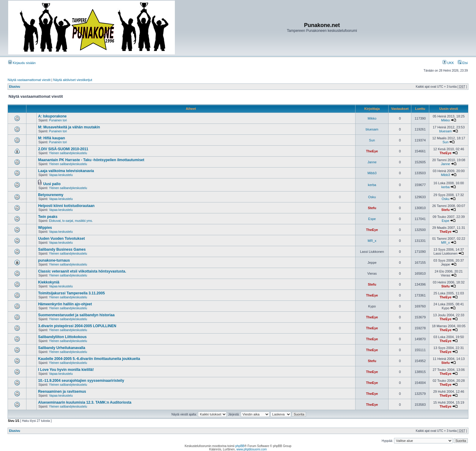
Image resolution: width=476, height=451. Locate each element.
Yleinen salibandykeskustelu (68, 153)
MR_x (372, 241)
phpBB (240, 446)
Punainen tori (58, 120)
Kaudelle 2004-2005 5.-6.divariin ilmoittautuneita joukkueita (89, 359)
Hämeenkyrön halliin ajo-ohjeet (65, 304)
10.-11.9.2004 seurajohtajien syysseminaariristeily (81, 381)
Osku (372, 197)
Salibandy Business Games (62, 249)
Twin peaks (48, 217)
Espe (372, 219)
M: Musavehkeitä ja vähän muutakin (69, 127)
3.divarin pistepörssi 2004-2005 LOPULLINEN (77, 326)
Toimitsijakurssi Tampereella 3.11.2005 (71, 293)
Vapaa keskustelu (61, 175)
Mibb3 (372, 173)
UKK (448, 63)
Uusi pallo (52, 184)
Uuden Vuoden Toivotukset (61, 239)
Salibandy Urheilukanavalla (61, 348)
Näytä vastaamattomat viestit (29, 80)
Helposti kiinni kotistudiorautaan (66, 206)
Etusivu (15, 87)
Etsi (463, 63)
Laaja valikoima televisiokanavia (66, 171)
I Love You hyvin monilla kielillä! (66, 370)
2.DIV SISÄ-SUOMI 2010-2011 (63, 149)
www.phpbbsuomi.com (252, 449)
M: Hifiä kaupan (51, 138)
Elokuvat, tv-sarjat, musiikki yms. (71, 221)
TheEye (372, 151)
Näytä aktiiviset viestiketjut (73, 80)
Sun (372, 140)
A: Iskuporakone (52, 116)
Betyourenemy (51, 195)
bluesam (372, 129)
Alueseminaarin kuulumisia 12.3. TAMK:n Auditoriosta (85, 402)
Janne (372, 162)
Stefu (372, 208)
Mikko (372, 118)
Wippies (45, 228)
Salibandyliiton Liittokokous (62, 337)
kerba (372, 185)
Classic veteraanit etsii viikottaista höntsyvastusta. (82, 271)
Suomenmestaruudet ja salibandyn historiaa (76, 315)
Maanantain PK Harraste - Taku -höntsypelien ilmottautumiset (91, 160)
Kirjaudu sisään (22, 63)
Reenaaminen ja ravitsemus (62, 392)
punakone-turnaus (54, 260)
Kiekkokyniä (49, 282)
